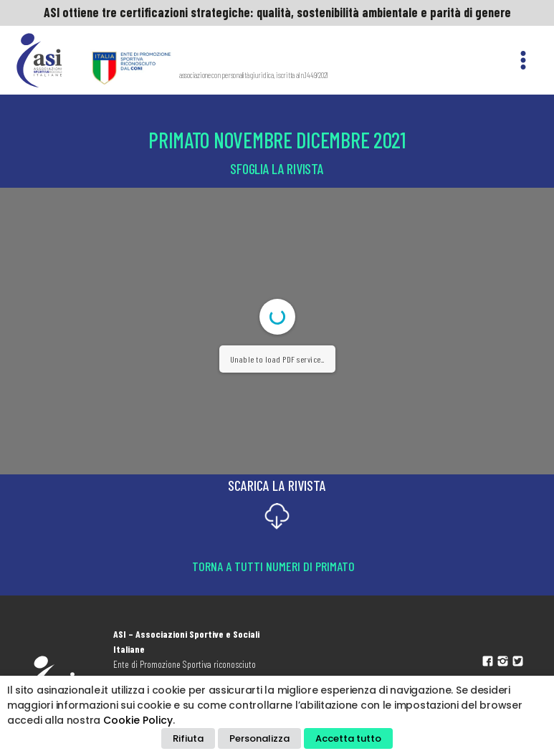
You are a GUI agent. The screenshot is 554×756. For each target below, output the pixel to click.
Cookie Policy (138, 720)
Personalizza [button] (259, 738)
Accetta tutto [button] (348, 738)
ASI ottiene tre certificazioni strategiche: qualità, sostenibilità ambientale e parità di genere (277, 12)
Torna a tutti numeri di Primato (273, 566)
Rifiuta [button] (188, 738)
